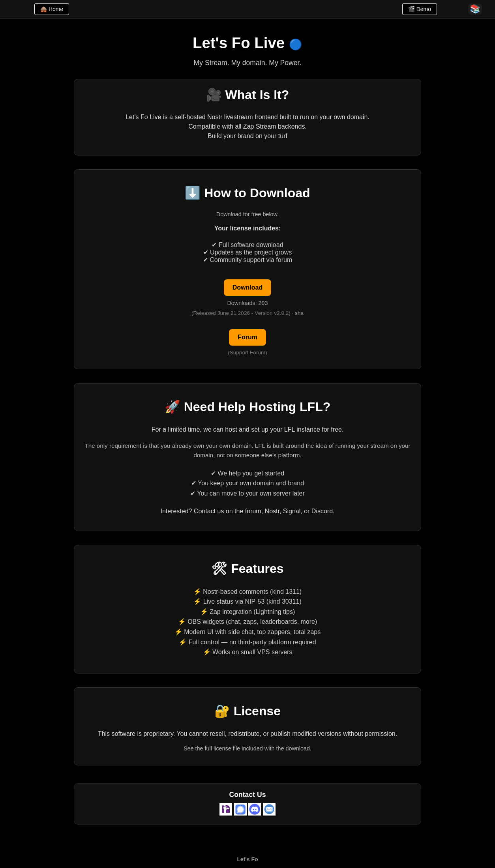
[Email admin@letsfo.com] (269, 809)
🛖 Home (52, 9)
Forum (247, 337)
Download (247, 287)
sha (299, 313)
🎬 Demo (420, 9)
